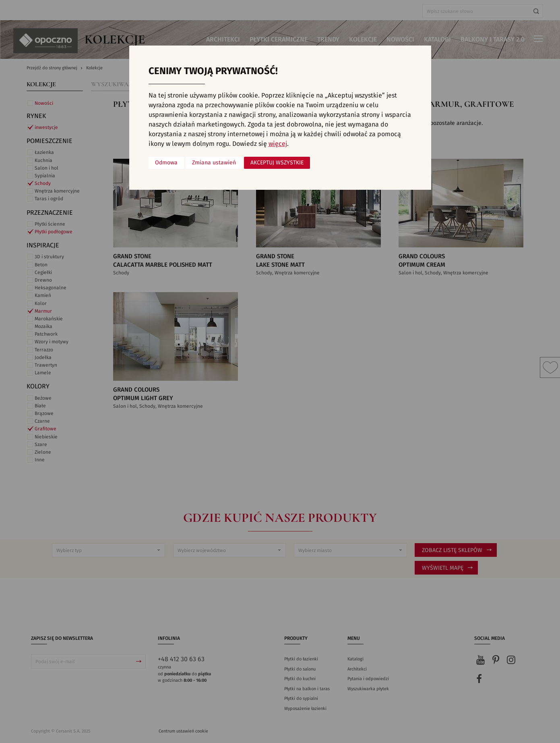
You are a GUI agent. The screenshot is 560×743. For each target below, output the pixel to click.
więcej (278, 144)
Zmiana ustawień (214, 163)
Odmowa (166, 163)
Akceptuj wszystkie (277, 163)
